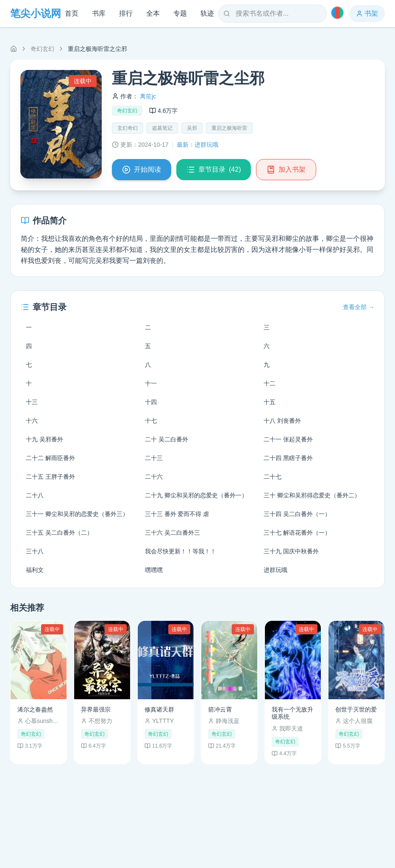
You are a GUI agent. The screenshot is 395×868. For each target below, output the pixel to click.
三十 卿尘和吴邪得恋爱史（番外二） (312, 495)
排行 (126, 13)
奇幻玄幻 (42, 49)
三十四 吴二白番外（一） (297, 514)
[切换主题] (337, 13)
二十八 (35, 495)
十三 (32, 402)
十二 (270, 383)
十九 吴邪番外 (45, 439)
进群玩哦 (275, 570)
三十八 (35, 551)
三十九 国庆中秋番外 (291, 551)
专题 (180, 13)
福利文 (35, 570)
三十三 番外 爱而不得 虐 (177, 514)
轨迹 (207, 13)
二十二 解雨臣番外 (50, 458)
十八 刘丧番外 (282, 421)
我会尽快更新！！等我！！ (181, 551)
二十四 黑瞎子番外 (288, 458)
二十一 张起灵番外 (288, 439)
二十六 (154, 477)
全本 (153, 13)
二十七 (273, 477)
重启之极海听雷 (229, 128)
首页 (72, 13)
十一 (151, 383)
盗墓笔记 (162, 128)
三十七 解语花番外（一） (297, 533)
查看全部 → (359, 307)
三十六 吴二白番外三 (172, 533)
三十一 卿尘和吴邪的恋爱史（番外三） (77, 514)
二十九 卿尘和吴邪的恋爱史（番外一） (196, 495)
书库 (99, 13)
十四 (151, 402)
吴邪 (192, 128)
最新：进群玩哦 (197, 145)
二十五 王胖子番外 (50, 477)
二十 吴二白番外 (167, 439)
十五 (270, 402)
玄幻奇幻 (128, 128)
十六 (32, 421)
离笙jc (148, 96)
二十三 (154, 458)
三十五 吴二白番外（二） (59, 533)
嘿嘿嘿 (154, 570)
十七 (151, 421)
